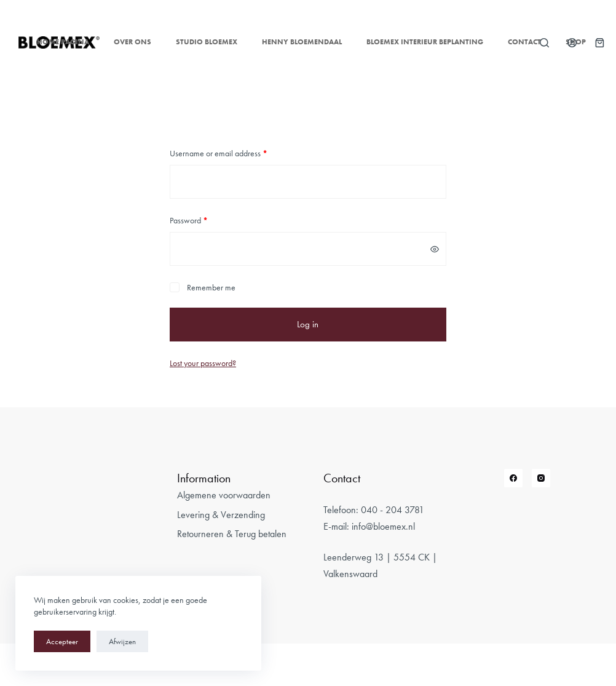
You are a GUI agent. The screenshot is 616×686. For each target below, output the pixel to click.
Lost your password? (203, 363)
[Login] (572, 43)
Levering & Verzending (221, 515)
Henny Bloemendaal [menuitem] (302, 42)
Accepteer (62, 641)
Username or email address (219, 153)
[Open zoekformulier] (544, 43)
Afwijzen (122, 641)
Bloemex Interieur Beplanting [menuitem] (425, 42)
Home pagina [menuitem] (63, 42)
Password (189, 220)
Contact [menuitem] (524, 42)
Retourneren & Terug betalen (232, 534)
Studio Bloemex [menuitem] (207, 42)
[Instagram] (541, 478)
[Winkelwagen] (600, 43)
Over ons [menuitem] (132, 42)
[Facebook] (513, 478)
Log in (308, 324)
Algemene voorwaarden (224, 495)
